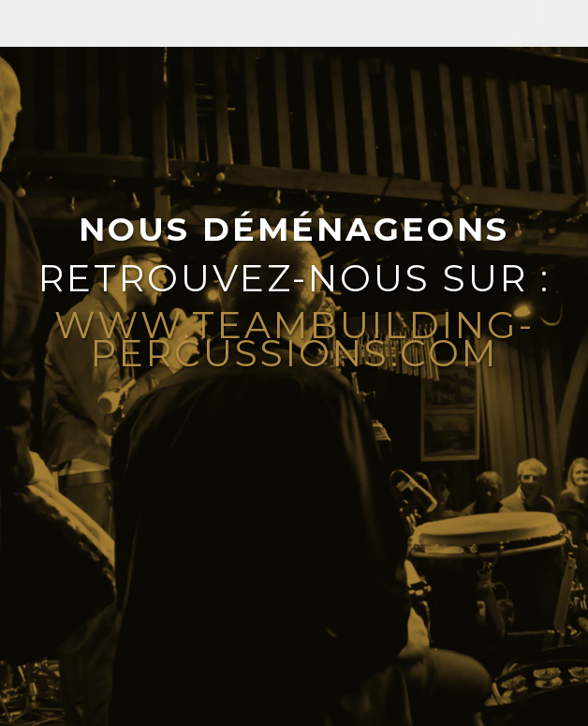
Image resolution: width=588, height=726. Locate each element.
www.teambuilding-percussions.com (294, 339)
